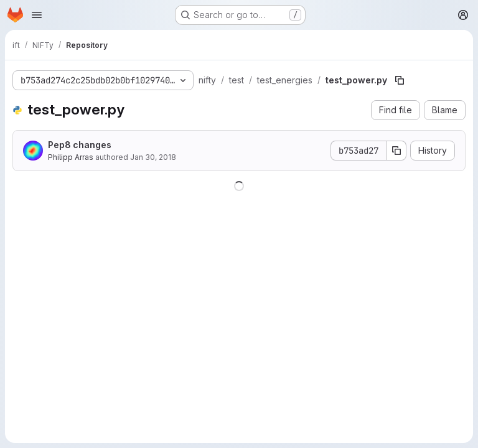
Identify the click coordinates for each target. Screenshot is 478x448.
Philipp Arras (71, 157)
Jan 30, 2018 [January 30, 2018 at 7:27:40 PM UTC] (153, 157)
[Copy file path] (400, 80)
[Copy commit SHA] (396, 151)
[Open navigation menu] (37, 15)
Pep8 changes (80, 145)
